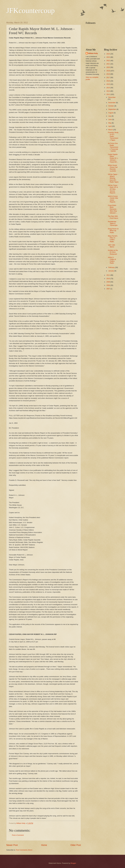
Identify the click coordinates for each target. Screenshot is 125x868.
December (112, 97)
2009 (108, 282)
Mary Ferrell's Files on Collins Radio (113, 239)
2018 (108, 74)
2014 (108, 88)
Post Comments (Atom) (24, 850)
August (111, 113)
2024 (108, 54)
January (111, 271)
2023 (108, 57)
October (111, 106)
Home (44, 845)
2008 (108, 285)
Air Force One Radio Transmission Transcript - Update (113, 147)
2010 (108, 279)
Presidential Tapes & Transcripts (113, 223)
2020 (108, 67)
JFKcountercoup (31, 11)
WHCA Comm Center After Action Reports (113, 199)
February (112, 267)
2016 (108, 81)
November (112, 103)
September (112, 109)
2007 (108, 289)
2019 (108, 71)
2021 (108, 64)
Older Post (76, 845)
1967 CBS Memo (112, 246)
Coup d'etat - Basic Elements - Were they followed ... (113, 209)
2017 (108, 77)
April (110, 126)
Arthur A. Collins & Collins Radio (112, 260)
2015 (108, 84)
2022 (108, 61)
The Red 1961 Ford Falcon (113, 217)
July (110, 116)
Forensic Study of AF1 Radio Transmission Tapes (113, 136)
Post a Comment (18, 835)
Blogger (73, 863)
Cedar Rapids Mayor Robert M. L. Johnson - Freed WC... (113, 158)
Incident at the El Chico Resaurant (113, 252)
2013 (108, 91)
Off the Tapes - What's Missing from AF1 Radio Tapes (113, 178)
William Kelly (93, 53)
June (110, 119)
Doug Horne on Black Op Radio (113, 231)
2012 (108, 94)
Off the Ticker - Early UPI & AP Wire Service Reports (113, 189)
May (110, 123)
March (111, 130)
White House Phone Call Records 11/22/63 (113, 168)
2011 (108, 275)
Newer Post (12, 845)
